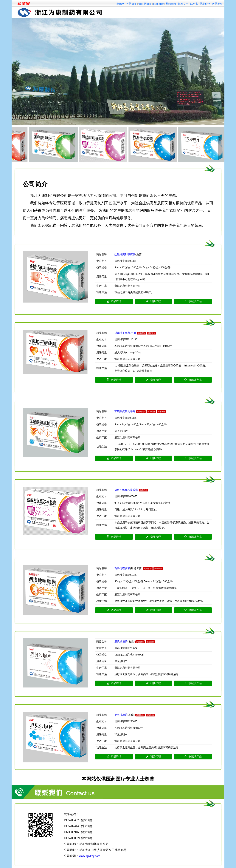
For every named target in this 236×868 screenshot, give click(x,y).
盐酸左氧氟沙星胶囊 (126, 490)
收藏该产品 (193, 301)
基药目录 (171, 4)
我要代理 (153, 301)
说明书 (194, 4)
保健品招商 (145, 4)
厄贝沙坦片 (121, 642)
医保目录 (159, 4)
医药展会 (217, 4)
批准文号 (183, 4)
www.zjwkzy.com (89, 856)
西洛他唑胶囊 (122, 568)
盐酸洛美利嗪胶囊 (125, 254)
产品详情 (114, 301)
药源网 (120, 4)
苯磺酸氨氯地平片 (125, 411)
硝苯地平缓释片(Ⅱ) (125, 333)
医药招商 (131, 4)
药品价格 (205, 4)
